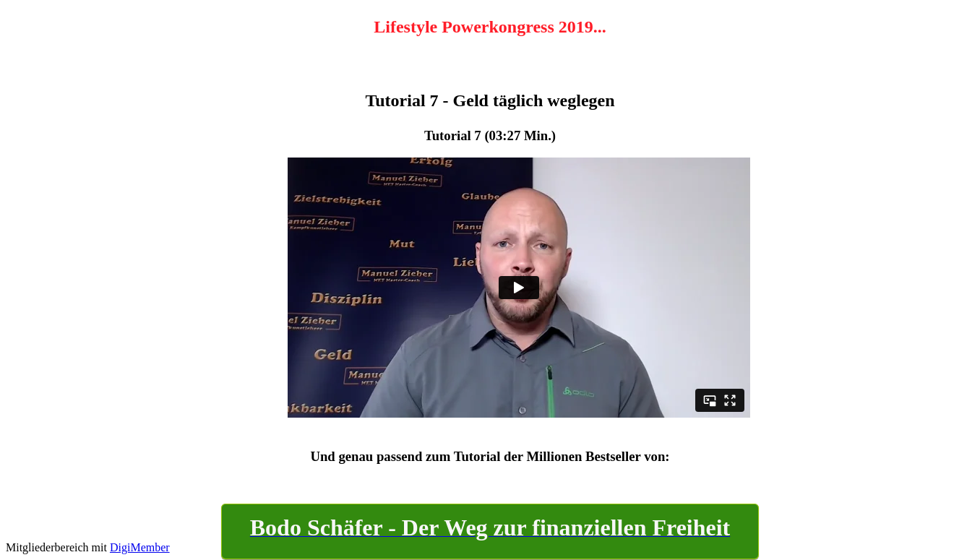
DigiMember (140, 547)
